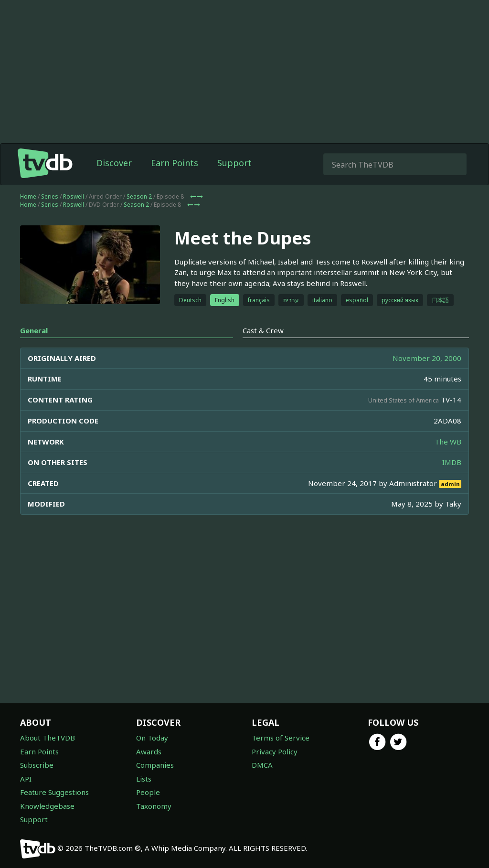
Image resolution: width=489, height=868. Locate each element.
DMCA (262, 765)
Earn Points (175, 163)
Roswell (74, 196)
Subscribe (37, 765)
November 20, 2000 (427, 358)
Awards (149, 752)
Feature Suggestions (54, 792)
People (148, 792)
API (26, 779)
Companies (155, 765)
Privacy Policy (275, 752)
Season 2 (139, 196)
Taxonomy (154, 806)
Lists (144, 779)
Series (50, 196)
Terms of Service (281, 738)
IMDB (452, 462)
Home (28, 196)
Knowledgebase (47, 806)
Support (234, 163)
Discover (114, 163)
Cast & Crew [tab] (263, 330)
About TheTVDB (48, 738)
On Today (152, 738)
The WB (448, 442)
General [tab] (34, 330)
